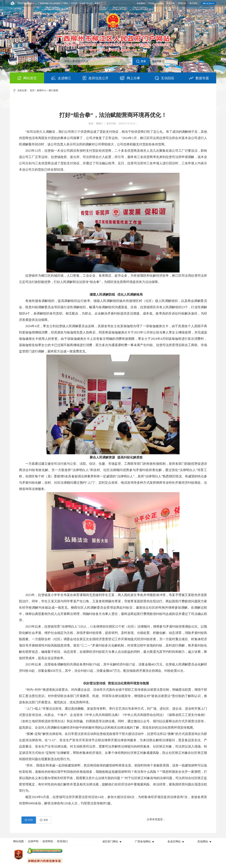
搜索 (141, 61)
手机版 (151, 3)
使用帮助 (48, 841)
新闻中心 (42, 90)
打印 (29, 820)
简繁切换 (171, 3)
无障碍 (160, 3)
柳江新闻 (53, 90)
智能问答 (182, 3)
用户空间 (193, 3)
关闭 (44, 820)
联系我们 (62, 841)
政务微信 (141, 3)
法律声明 (33, 841)
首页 (32, 90)
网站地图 (18, 841)
